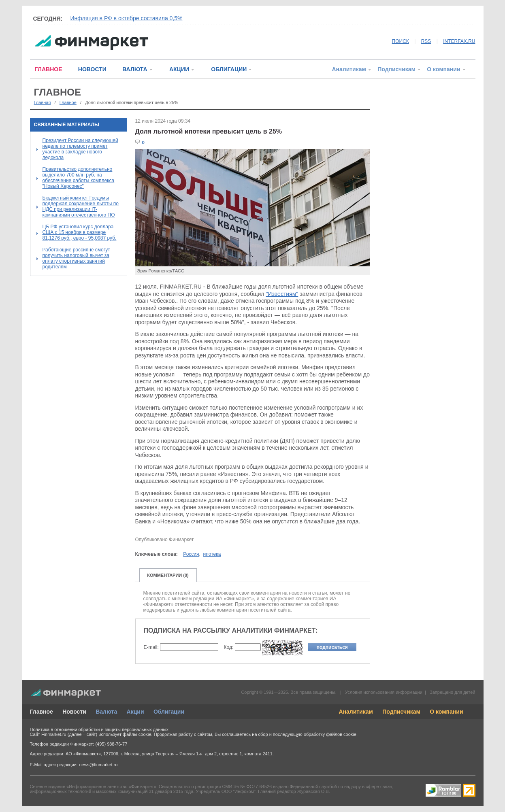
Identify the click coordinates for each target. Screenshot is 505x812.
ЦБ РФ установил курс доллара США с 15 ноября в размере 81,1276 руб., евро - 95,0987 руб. (80, 232)
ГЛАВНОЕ (49, 69)
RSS (426, 41)
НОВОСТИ (92, 69)
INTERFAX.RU (459, 41)
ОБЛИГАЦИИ (229, 69)
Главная (43, 102)
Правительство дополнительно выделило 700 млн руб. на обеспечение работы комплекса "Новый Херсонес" (79, 178)
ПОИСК (401, 41)
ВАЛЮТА (135, 69)
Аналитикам (349, 69)
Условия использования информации (384, 692)
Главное (68, 102)
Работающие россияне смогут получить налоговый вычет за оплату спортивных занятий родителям (76, 258)
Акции (135, 712)
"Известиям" (282, 294)
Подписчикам (396, 69)
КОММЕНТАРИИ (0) (168, 575)
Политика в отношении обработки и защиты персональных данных (99, 729)
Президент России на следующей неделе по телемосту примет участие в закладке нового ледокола (80, 149)
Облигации (169, 712)
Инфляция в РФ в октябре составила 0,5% (127, 18)
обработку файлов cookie (330, 734)
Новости (74, 712)
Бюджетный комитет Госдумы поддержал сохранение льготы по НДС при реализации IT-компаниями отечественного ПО (81, 206)
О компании (443, 69)
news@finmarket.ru (98, 765)
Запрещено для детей (452, 692)
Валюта (106, 712)
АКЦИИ (179, 69)
